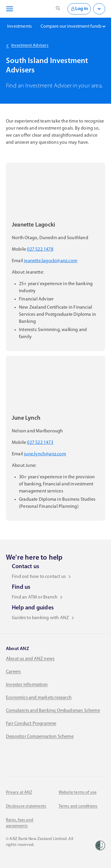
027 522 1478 (40, 249)
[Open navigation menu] (9, 9)
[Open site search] (58, 9)
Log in (79, 9)
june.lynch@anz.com (45, 454)
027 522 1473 (40, 443)
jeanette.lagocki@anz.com (51, 261)
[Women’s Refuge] (100, 845)
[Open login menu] (99, 9)
